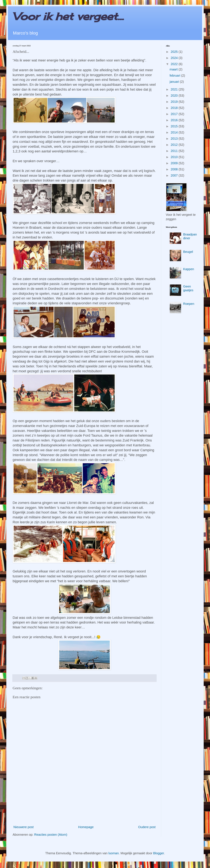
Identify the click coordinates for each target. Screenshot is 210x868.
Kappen (189, 269)
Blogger (159, 853)
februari (175, 75)
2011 (175, 151)
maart (174, 69)
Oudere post (147, 827)
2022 (175, 64)
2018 (175, 108)
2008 (175, 169)
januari (175, 82)
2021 (175, 89)
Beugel (188, 252)
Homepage (86, 827)
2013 (175, 139)
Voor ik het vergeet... (68, 16)
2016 (175, 120)
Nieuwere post (24, 827)
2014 (175, 132)
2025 (175, 52)
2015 (175, 126)
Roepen (189, 304)
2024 (175, 58)
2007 (175, 175)
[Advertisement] (84, 796)
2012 (175, 145)
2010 (175, 157)
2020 (175, 96)
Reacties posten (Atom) (51, 835)
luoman (114, 853)
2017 (175, 114)
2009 (175, 163)
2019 (175, 102)
